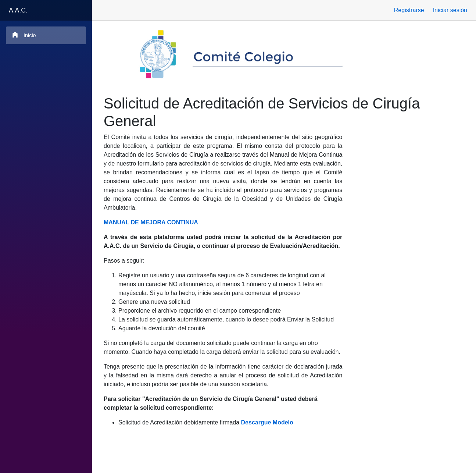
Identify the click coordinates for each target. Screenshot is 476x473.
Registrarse (409, 10)
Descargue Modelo (267, 422)
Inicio (24, 35)
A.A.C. (18, 10)
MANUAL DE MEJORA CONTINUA (151, 222)
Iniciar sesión (450, 10)
